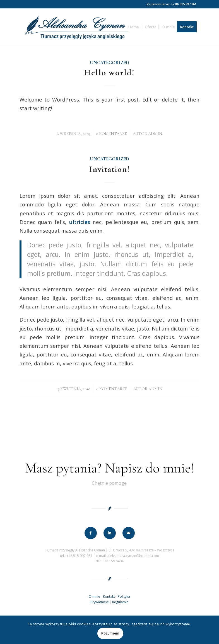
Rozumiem (110, 633)
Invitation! (110, 169)
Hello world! (109, 73)
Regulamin (120, 602)
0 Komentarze (111, 134)
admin (155, 134)
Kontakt (109, 596)
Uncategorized (109, 63)
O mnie (94, 596)
